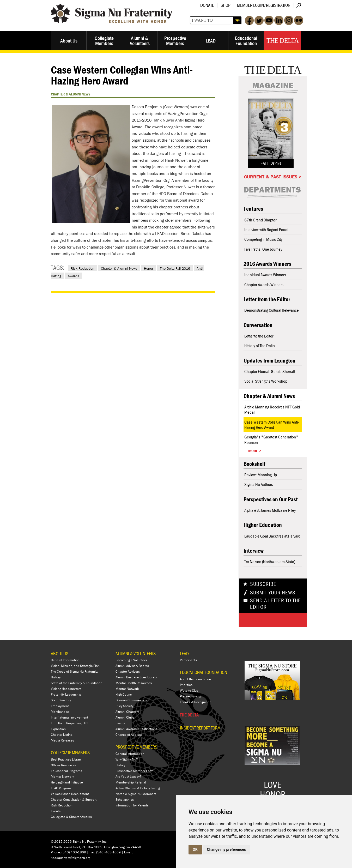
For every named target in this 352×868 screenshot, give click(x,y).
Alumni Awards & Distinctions (136, 729)
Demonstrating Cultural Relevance (272, 310)
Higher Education (263, 525)
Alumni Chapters (127, 712)
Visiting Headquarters (66, 689)
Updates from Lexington (269, 361)
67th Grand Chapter (260, 220)
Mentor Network (63, 777)
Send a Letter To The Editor (275, 604)
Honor (149, 268)
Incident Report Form (200, 728)
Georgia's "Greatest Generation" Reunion (271, 439)
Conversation (258, 325)
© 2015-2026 (61, 842)
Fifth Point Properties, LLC (69, 723)
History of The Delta (260, 346)
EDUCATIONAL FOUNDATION (204, 672)
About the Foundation (195, 679)
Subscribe (263, 584)
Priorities (186, 685)
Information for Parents (132, 805)
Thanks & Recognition (196, 702)
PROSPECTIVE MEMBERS (136, 747)
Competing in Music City (263, 239)
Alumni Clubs (125, 717)
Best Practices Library (66, 759)
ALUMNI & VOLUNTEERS (136, 653)
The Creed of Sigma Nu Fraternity (74, 671)
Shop (226, 5)
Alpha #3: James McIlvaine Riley (270, 510)
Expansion (58, 729)
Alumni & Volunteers (140, 41)
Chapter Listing (62, 735)
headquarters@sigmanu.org (71, 858)
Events (56, 811)
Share (258, 620)
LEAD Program (61, 788)
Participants (188, 660)
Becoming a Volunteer (131, 660)
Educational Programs (66, 771)
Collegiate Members (104, 41)
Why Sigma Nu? (127, 759)
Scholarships (125, 800)
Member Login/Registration (264, 5)
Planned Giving (190, 696)
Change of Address (129, 735)
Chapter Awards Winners (264, 285)
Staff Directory (61, 700)
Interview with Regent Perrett (267, 230)
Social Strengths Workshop (266, 381)
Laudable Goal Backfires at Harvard (272, 536)
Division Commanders (131, 700)
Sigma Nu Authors (259, 484)
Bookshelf (254, 464)
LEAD (211, 41)
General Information (65, 660)
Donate (207, 5)
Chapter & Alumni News (119, 268)
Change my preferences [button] (226, 849)
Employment (60, 706)
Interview (254, 551)
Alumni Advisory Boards (132, 666)
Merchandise (60, 712)
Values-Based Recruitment (70, 794)
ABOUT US (60, 653)
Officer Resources (63, 765)
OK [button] (195, 849)
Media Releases (62, 740)
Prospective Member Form (135, 771)
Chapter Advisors (128, 671)
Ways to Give (189, 691)
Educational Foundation (246, 41)
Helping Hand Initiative (67, 782)
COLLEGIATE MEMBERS (70, 753)
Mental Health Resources (134, 683)
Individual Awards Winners (265, 275)
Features (253, 209)
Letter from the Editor (267, 299)
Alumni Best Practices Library (136, 677)
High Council (124, 694)
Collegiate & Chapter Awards (71, 817)
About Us (69, 41)
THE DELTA (189, 715)
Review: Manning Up (261, 475)
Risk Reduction (83, 268)
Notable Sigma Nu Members (136, 794)
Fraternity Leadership (66, 694)
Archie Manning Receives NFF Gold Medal (272, 409)
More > (255, 451)
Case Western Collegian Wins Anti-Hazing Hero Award (272, 425)
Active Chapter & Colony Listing (138, 788)
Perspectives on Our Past (271, 499)
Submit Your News (273, 593)
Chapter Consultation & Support (74, 800)
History (56, 677)
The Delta (283, 41)
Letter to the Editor (259, 336)
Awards (74, 276)
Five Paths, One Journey (263, 249)
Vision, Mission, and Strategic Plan (75, 666)
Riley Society (124, 706)
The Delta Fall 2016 (175, 268)
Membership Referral (131, 782)
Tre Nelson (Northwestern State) (270, 562)
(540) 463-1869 (74, 852)
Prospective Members (175, 41)
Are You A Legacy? (128, 777)
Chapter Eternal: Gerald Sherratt (270, 371)
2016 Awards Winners (267, 264)
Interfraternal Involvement (69, 717)
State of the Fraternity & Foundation (77, 683)
